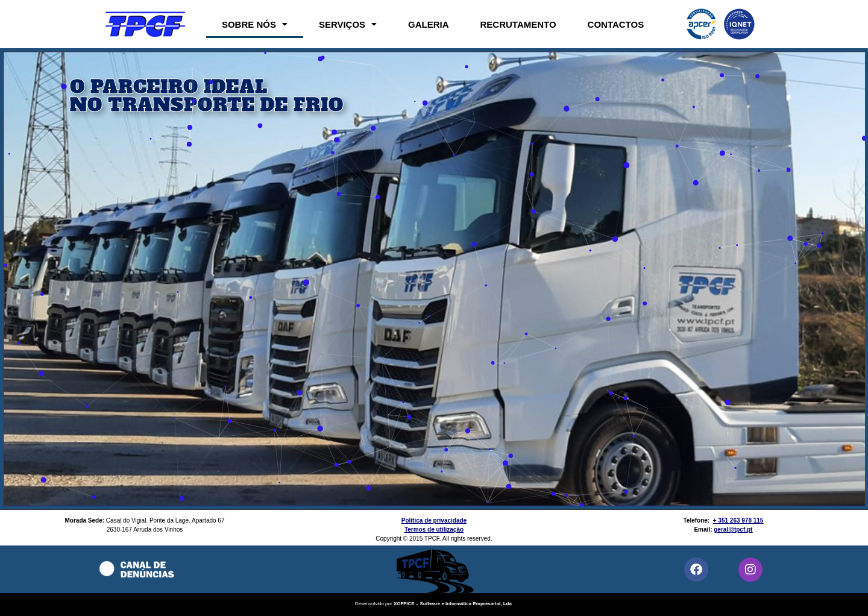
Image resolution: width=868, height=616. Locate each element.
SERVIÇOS (348, 24)
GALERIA (429, 24)
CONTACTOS (616, 24)
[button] (255, 24)
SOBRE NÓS (255, 24)
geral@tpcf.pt (733, 530)
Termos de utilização (434, 530)
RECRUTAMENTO (518, 24)
